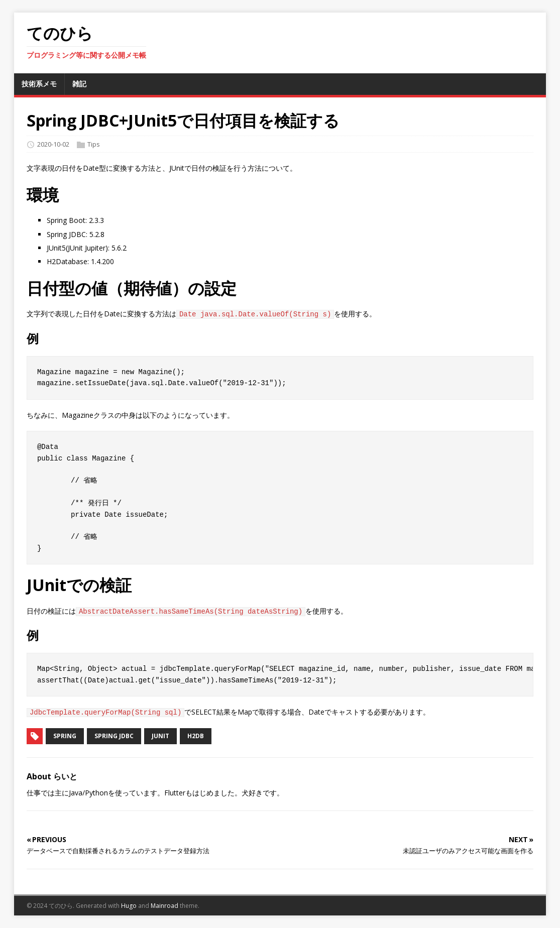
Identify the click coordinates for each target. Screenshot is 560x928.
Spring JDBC (114, 736)
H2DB (196, 736)
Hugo (129, 906)
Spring (65, 736)
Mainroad (164, 906)
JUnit (160, 736)
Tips (94, 144)
